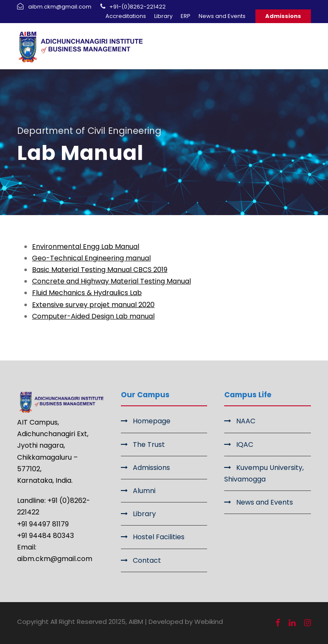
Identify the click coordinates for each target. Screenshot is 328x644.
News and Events (222, 16)
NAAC (246, 421)
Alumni (144, 491)
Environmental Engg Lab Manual (86, 247)
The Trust (149, 445)
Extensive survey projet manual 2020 (93, 305)
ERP (186, 16)
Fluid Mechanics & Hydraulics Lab (87, 293)
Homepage (152, 421)
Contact (147, 560)
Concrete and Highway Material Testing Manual (111, 281)
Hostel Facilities (159, 537)
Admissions (283, 16)
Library (163, 16)
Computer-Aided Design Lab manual (93, 316)
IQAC (245, 445)
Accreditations (126, 16)
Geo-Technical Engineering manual (91, 258)
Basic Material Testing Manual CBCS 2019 (100, 270)
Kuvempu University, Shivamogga (264, 473)
